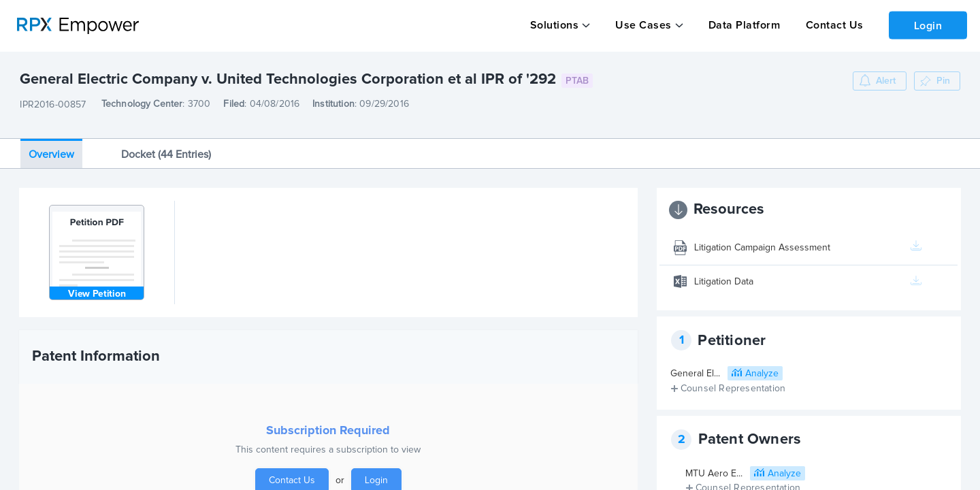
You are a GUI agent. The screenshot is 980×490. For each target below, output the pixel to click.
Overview (51, 146)
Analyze (762, 366)
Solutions (554, 25)
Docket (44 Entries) (166, 146)
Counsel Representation (733, 380)
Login (926, 24)
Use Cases (642, 25)
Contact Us (831, 25)
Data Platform (742, 25)
